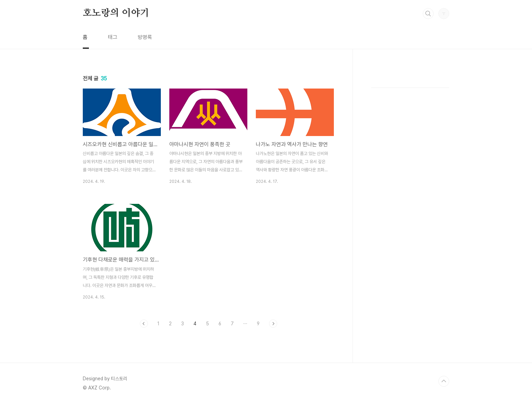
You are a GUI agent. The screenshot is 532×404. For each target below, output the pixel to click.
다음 (273, 324)
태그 (113, 37)
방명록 (145, 37)
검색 (428, 14)
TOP (444, 381)
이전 (144, 324)
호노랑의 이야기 (116, 13)
